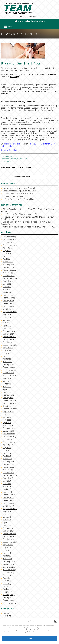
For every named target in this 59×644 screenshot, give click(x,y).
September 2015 (10, 575)
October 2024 (9, 276)
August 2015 (8, 578)
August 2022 (8, 348)
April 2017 (7, 523)
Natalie (6, 227)
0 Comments (6, 161)
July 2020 (7, 414)
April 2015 (7, 589)
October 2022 (9, 342)
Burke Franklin (9, 222)
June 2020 (7, 417)
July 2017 (7, 514)
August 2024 (8, 281)
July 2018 (7, 481)
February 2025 (9, 265)
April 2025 (7, 259)
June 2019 (7, 450)
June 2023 (7, 320)
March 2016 (8, 559)
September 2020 (10, 409)
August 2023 (8, 314)
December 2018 (10, 467)
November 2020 (10, 403)
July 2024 (7, 284)
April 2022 (7, 359)
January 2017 (8, 531)
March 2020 (8, 425)
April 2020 (7, 423)
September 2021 (10, 376)
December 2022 (10, 337)
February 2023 (9, 331)
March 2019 (8, 459)
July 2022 (7, 351)
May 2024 (7, 290)
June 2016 (7, 550)
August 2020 (8, 412)
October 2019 (9, 439)
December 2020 (10, 400)
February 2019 (9, 462)
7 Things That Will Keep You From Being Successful (33, 227)
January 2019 (8, 464)
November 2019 (10, 437)
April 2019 (7, 456)
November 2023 (10, 306)
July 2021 (7, 381)
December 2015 (10, 567)
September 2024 (10, 278)
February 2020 (9, 428)
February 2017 (9, 528)
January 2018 (8, 498)
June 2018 (7, 484)
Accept (30, 639)
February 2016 (9, 561)
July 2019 (7, 448)
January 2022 (8, 364)
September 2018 (10, 475)
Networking (23, 159)
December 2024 (10, 270)
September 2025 (10, 245)
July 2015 (7, 581)
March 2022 (8, 362)
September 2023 (10, 312)
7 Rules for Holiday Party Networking (19, 199)
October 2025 (9, 242)
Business (4, 159)
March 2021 (8, 392)
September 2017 (10, 509)
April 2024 (7, 292)
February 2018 (9, 495)
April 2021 (7, 389)
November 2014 (10, 603)
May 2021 (7, 387)
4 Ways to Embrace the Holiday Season (20, 194)
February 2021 (9, 395)
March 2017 (8, 525)
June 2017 (7, 517)
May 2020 (7, 420)
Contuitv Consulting (9, 150)
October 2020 (9, 406)
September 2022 (10, 345)
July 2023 (7, 317)
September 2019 (10, 442)
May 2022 (7, 356)
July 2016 (7, 548)
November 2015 (10, 570)
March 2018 (8, 492)
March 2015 (8, 592)
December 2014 (10, 600)
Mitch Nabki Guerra (12, 144)
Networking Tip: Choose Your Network (19, 188)
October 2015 (9, 573)
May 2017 (7, 520)
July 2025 (7, 251)
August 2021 (8, 378)
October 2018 (9, 473)
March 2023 (8, 328)
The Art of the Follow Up (14, 196)
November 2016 (10, 536)
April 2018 (7, 489)
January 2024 (8, 301)
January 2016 (8, 564)
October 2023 (9, 309)
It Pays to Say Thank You (20, 63)
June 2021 (7, 384)
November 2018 (10, 470)
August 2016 (8, 545)
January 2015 (8, 597)
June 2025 (7, 253)
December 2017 (10, 500)
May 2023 (7, 323)
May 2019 (7, 453)
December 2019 (10, 434)
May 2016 (7, 553)
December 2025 (10, 237)
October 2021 (9, 373)
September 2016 (10, 542)
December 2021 (9, 367)
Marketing (13, 159)
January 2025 (8, 267)
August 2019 (8, 445)
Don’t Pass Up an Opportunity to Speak (19, 191)
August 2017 (8, 511)
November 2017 (10, 503)
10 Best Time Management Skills (26, 214)
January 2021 (8, 398)
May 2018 (7, 486)
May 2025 (7, 256)
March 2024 (8, 295)
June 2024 (7, 287)
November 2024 (10, 273)
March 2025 (8, 262)
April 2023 (7, 326)
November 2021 (10, 370)
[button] (56, 621)
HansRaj (6, 214)
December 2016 (10, 534)
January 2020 (8, 431)
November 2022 (10, 339)
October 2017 (9, 506)
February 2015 (9, 595)
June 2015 (7, 584)
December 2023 (10, 303)
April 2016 (7, 556)
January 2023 (8, 334)
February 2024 (9, 298)
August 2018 (8, 478)
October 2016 (9, 539)
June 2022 (7, 353)
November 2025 (10, 240)
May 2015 (7, 586)
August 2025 (8, 248)
